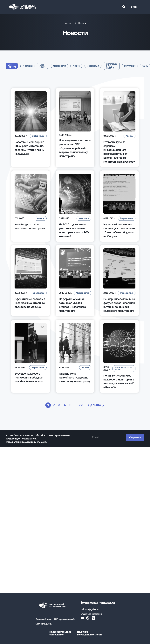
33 (81, 405)
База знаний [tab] (43, 66)
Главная (68, 23)
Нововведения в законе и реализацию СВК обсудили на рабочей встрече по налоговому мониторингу (75, 148)
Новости (82, 23)
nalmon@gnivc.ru (90, 609)
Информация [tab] (93, 66)
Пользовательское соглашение (60, 633)
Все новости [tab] (12, 66)
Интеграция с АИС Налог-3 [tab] (112, 66)
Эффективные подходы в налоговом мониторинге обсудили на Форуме (30, 303)
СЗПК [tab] (145, 66)
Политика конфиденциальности (89, 633)
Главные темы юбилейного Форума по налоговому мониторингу (75, 378)
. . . (76, 405)
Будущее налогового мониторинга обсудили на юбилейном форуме (29, 378)
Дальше (97, 405)
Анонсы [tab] (76, 66)
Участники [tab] (28, 66)
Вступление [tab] (130, 66)
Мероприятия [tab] (59, 66)
